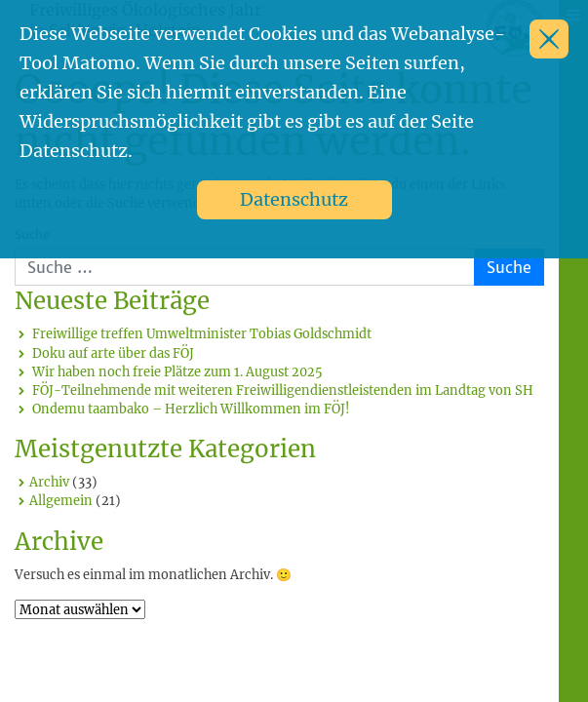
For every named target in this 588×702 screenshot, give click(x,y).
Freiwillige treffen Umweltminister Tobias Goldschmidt (202, 333)
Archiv (49, 482)
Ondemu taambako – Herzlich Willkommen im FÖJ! (191, 409)
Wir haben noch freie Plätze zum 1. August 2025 (177, 371)
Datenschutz (294, 199)
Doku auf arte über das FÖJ (113, 353)
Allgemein (61, 500)
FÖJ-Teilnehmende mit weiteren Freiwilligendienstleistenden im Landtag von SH (283, 390)
